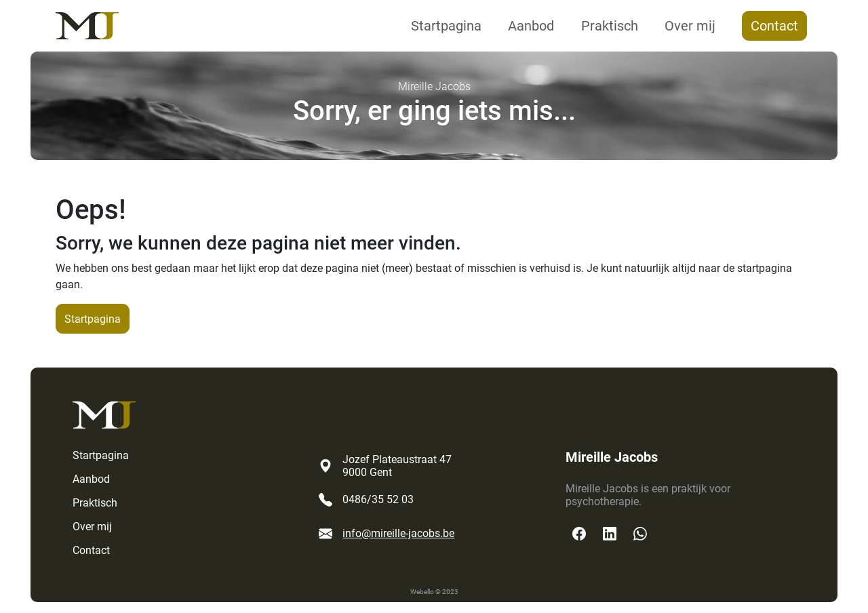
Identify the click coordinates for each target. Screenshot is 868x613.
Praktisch (610, 26)
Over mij (690, 26)
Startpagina (446, 26)
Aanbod (531, 26)
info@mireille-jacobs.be (398, 533)
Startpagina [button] (93, 319)
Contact (774, 26)
